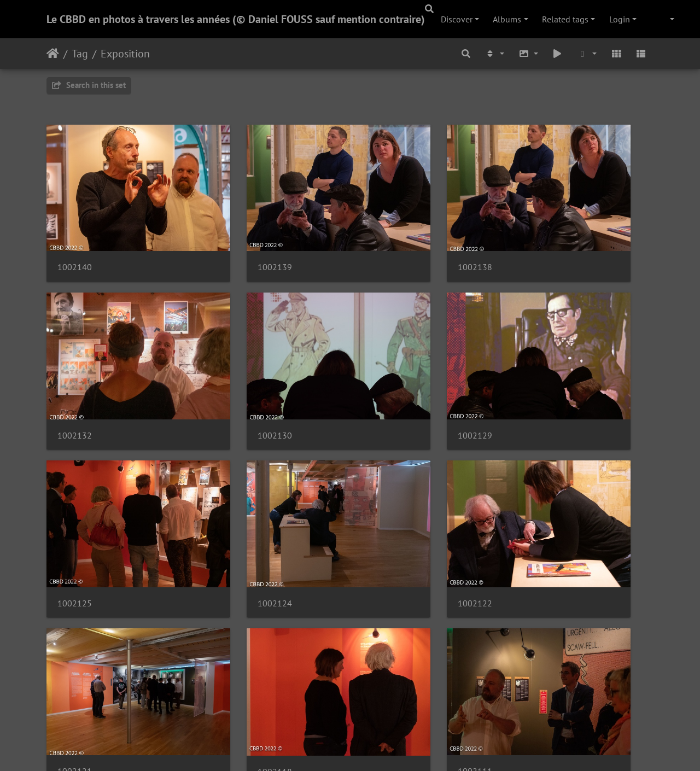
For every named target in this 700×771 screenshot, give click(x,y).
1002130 (75, 374)
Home (53, 54)
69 (397, 706)
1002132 (542, 237)
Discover (457, 19)
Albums (507, 19)
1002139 (231, 237)
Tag (80, 54)
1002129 (231, 374)
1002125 (386, 374)
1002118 (386, 512)
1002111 (542, 512)
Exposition (125, 54)
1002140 (75, 237)
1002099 (386, 650)
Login (620, 19)
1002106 (75, 649)
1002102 (231, 649)
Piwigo (373, 748)
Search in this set (89, 85)
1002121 (231, 512)
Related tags (565, 19)
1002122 (75, 512)
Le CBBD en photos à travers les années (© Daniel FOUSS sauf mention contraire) (236, 19)
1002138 (386, 237)
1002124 (542, 374)
